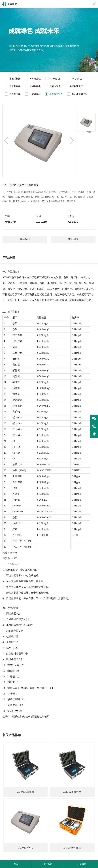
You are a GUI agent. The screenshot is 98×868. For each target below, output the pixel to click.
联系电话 (82, 864)
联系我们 (25, 239)
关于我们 (48, 864)
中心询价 (73, 239)
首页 (16, 864)
